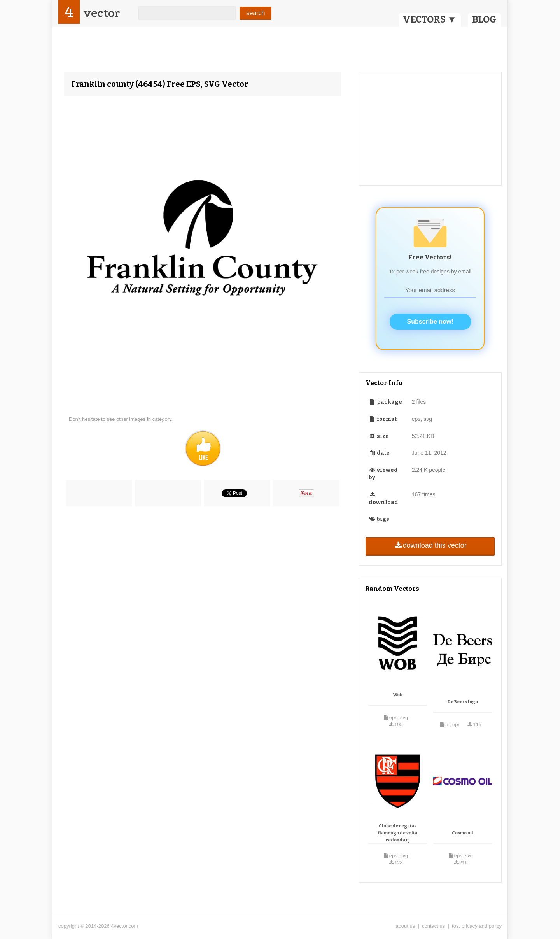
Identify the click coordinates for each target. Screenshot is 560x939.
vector (101, 13)
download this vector (430, 545)
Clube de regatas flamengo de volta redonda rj (398, 833)
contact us (433, 926)
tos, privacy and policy (477, 926)
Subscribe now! (430, 321)
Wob (398, 695)
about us (405, 926)
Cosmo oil (463, 833)
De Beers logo (463, 702)
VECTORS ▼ (430, 19)
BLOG (484, 19)
